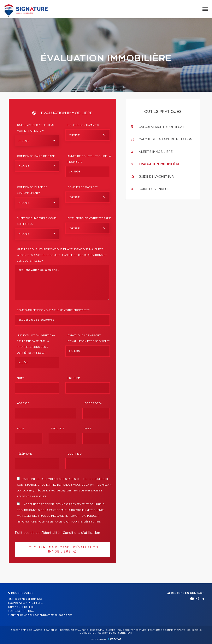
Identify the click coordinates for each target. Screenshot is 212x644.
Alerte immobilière (156, 152)
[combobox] (37, 141)
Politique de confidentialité (37, 533)
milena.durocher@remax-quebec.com (46, 615)
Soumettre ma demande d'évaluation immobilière (62, 550)
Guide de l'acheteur (156, 177)
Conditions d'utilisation (81, 533)
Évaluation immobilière (159, 164)
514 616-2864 (25, 611)
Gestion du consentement (115, 633)
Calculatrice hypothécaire (163, 127)
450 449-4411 (24, 607)
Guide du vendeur (154, 189)
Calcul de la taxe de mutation (165, 140)
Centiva (115, 639)
